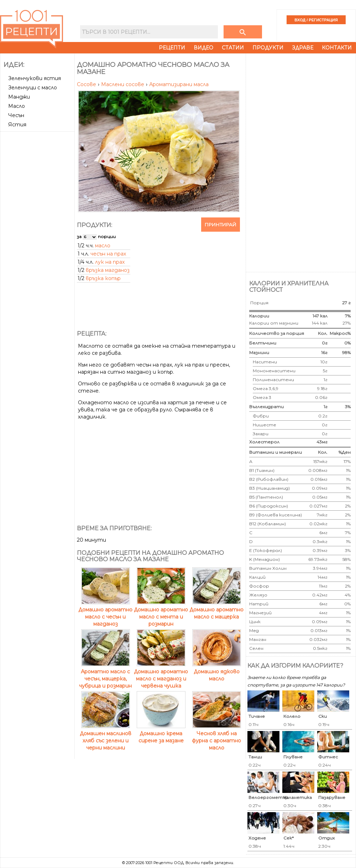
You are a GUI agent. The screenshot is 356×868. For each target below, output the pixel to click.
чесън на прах (108, 254)
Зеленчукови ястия (35, 78)
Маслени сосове (123, 84)
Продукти (268, 48)
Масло (17, 106)
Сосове (87, 84)
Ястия (17, 125)
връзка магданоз (108, 270)
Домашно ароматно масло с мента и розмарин (161, 613)
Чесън (16, 115)
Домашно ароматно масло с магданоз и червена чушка (161, 675)
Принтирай (221, 225)
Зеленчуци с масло (33, 88)
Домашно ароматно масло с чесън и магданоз (105, 613)
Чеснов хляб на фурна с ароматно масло (216, 737)
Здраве (303, 48)
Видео (203, 48)
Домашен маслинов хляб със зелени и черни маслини (106, 737)
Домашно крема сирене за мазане (161, 733)
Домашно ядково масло (217, 672)
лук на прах (110, 262)
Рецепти (172, 48)
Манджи (19, 97)
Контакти (337, 48)
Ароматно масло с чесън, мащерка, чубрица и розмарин (105, 675)
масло (103, 246)
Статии (233, 48)
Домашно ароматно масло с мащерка (216, 610)
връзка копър (103, 278)
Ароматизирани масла (179, 84)
